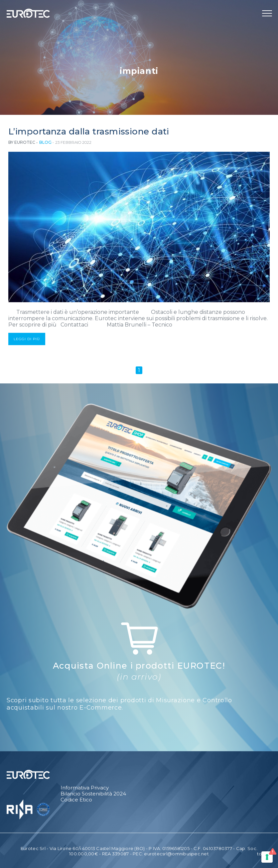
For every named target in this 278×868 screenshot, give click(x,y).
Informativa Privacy (85, 788)
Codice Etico (76, 800)
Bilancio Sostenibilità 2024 (93, 794)
